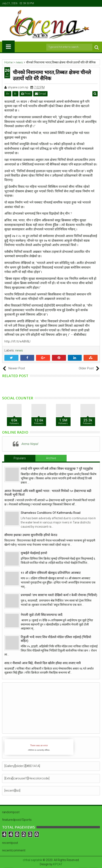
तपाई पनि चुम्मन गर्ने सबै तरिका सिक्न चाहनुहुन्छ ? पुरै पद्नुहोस (57, 469)
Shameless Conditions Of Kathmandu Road (51, 513)
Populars (20, 458)
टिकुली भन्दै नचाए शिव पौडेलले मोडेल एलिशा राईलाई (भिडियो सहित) (56, 639)
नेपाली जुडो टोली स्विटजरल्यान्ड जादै (42, 615)
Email (40, 94)
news (19, 350)
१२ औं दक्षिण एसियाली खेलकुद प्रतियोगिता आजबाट (51, 573)
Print (26, 94)
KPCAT (58, 864)
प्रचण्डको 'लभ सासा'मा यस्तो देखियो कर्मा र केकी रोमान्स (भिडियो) (59, 595)
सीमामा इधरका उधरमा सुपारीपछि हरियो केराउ (31, 535)
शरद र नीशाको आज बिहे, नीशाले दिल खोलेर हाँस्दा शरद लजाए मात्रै (43, 663)
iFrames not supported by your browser (39, 747)
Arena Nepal (30, 444)
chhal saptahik (32, 860)
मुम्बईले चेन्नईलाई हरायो (34, 553)
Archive (51, 458)
